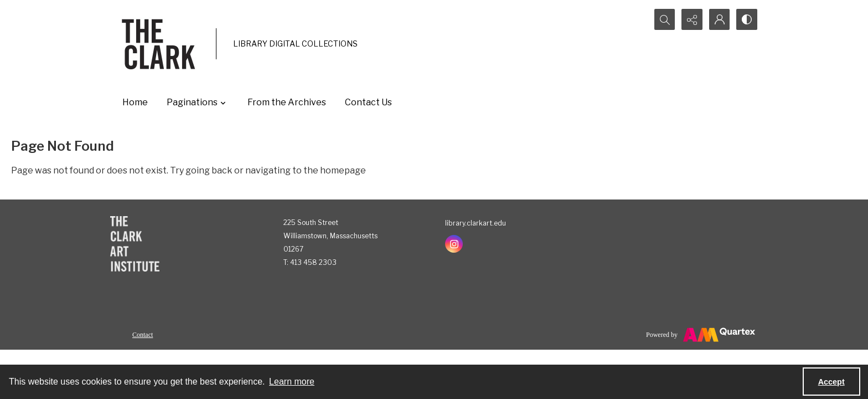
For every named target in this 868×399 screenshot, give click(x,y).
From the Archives (287, 102)
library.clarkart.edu (476, 223)
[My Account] (719, 19)
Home (135, 102)
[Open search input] (664, 19)
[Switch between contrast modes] (747, 19)
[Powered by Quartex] (701, 335)
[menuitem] (143, 334)
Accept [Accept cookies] (831, 382)
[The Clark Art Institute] (135, 244)
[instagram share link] (454, 244)
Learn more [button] (292, 382)
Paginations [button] (198, 103)
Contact (143, 335)
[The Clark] (160, 44)
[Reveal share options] (691, 19)
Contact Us (368, 102)
